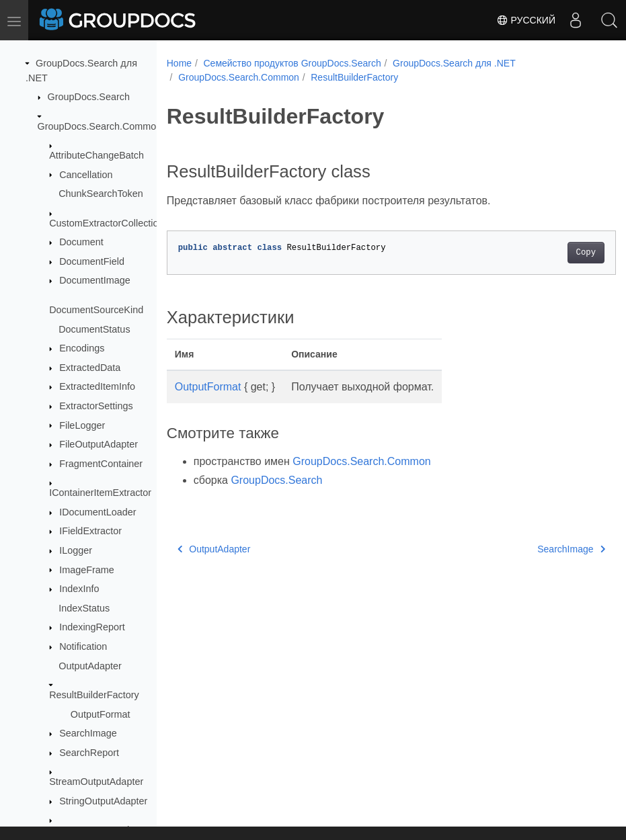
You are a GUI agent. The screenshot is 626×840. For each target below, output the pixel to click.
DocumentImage (95, 280)
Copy (554, 253)
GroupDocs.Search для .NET (454, 63)
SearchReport (89, 753)
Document (81, 242)
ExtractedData (90, 368)
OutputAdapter (90, 666)
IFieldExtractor (90, 531)
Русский (526, 20)
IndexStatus (84, 608)
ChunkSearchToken (101, 194)
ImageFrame (87, 570)
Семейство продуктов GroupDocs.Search (292, 63)
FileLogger (82, 425)
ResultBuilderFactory (94, 695)
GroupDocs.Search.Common (100, 126)
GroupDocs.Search (89, 97)
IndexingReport (92, 627)
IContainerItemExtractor (100, 493)
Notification (83, 646)
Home (179, 63)
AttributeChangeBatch (96, 155)
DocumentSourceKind (96, 310)
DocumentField (92, 261)
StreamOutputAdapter (96, 782)
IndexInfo (79, 589)
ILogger (76, 550)
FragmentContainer (101, 464)
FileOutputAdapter (99, 444)
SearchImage (88, 733)
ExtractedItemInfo (97, 386)
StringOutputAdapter (103, 801)
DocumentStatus (94, 329)
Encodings (82, 348)
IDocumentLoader (97, 512)
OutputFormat (101, 714)
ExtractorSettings (96, 406)
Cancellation (86, 175)
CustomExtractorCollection (106, 223)
